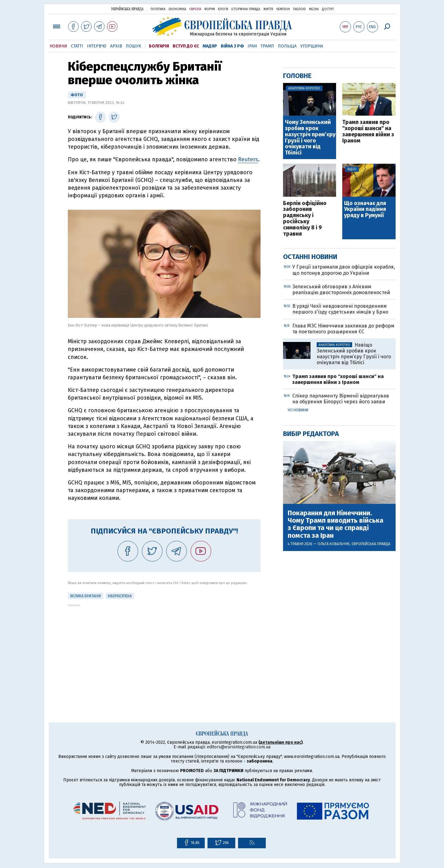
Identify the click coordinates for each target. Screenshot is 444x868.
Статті (77, 46)
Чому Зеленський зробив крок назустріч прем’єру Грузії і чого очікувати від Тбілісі (310, 138)
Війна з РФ (232, 46)
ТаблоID (299, 9)
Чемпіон (283, 9)
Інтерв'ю (97, 46)
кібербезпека (120, 596)
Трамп (267, 46)
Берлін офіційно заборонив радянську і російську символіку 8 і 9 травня (305, 219)
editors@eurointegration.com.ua (239, 747)
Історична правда (246, 9)
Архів (116, 46)
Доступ (328, 9)
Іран (252, 46)
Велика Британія (86, 596)
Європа (195, 9)
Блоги (223, 9)
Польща (287, 46)
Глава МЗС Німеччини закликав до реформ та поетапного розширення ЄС (343, 329)
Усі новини (298, 410)
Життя (268, 9)
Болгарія (159, 46)
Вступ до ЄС (186, 46)
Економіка (177, 9)
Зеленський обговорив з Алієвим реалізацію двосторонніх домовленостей (341, 290)
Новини (58, 46)
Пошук (134, 46)
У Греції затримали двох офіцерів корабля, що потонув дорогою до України (344, 270)
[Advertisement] (164, 650)
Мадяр (210, 46)
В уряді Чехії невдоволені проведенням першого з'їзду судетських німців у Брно (340, 309)
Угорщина (312, 46)
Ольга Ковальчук (334, 544)
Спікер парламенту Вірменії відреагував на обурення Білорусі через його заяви (341, 399)
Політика (158, 9)
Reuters (248, 159)
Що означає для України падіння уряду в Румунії (365, 210)
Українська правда (127, 9)
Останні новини (310, 257)
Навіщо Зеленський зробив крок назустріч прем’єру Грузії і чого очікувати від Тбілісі (354, 354)
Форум (210, 9)
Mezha (314, 9)
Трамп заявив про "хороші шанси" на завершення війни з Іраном (368, 132)
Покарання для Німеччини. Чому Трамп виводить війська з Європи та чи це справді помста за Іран (335, 524)
